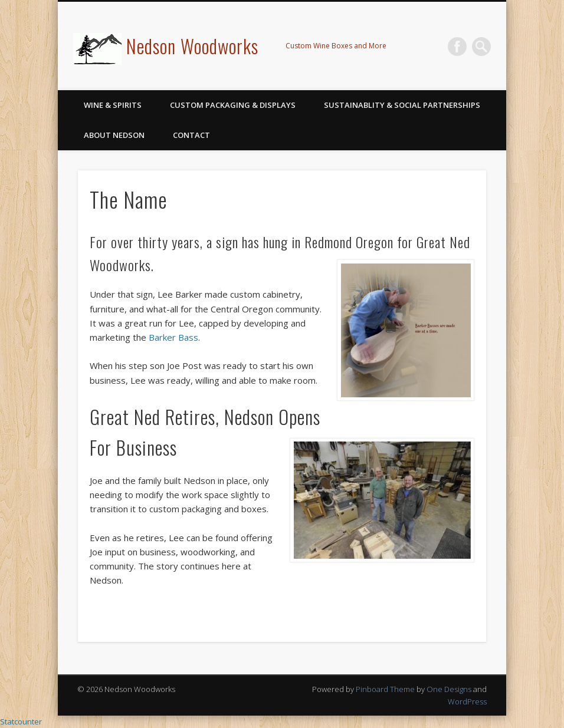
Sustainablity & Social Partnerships (402, 105)
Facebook (457, 47)
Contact (191, 135)
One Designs (449, 689)
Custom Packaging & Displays (233, 105)
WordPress (467, 701)
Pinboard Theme (385, 689)
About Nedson (114, 135)
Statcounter (21, 722)
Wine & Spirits (113, 105)
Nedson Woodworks (192, 46)
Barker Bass (173, 337)
